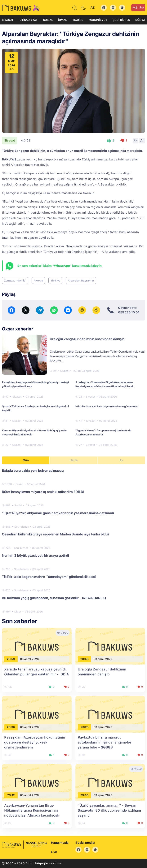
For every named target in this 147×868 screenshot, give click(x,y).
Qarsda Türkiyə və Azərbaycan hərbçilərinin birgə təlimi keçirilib (35, 408)
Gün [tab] (26, 460)
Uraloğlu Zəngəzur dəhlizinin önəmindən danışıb (87, 339)
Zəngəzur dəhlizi (15, 281)
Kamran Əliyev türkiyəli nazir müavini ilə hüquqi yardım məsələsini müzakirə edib (35, 432)
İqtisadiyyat (28, 20)
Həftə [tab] (73, 460)
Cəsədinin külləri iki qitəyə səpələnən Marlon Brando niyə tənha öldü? (56, 534)
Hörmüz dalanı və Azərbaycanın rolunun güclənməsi (107, 406)
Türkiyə (55, 281)
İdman (63, 20)
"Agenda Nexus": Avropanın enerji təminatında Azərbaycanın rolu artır (103, 432)
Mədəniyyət (98, 20)
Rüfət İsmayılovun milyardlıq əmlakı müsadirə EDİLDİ (43, 492)
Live (138, 8)
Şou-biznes (121, 20)
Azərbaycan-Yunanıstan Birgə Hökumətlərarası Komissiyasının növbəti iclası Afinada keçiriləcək (105, 384)
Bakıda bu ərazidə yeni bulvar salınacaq (33, 471)
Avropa (38, 281)
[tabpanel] (73, 541)
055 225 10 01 (129, 312)
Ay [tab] (121, 460)
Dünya (140, 20)
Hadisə (78, 20)
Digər (18, 612)
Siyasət (8, 20)
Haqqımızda (60, 843)
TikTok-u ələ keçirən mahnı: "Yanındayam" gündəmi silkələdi (49, 577)
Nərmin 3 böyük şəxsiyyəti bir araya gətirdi (35, 555)
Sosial (48, 20)
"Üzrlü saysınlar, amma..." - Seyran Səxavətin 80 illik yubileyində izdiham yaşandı (109, 810)
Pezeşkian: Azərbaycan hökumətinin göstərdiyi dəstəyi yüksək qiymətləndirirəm (35, 384)
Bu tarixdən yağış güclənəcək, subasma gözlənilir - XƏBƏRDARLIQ (54, 598)
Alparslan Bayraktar (81, 281)
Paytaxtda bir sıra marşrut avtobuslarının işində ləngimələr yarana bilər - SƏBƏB (105, 742)
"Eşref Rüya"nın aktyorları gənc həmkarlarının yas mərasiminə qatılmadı (58, 513)
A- (136, 140)
